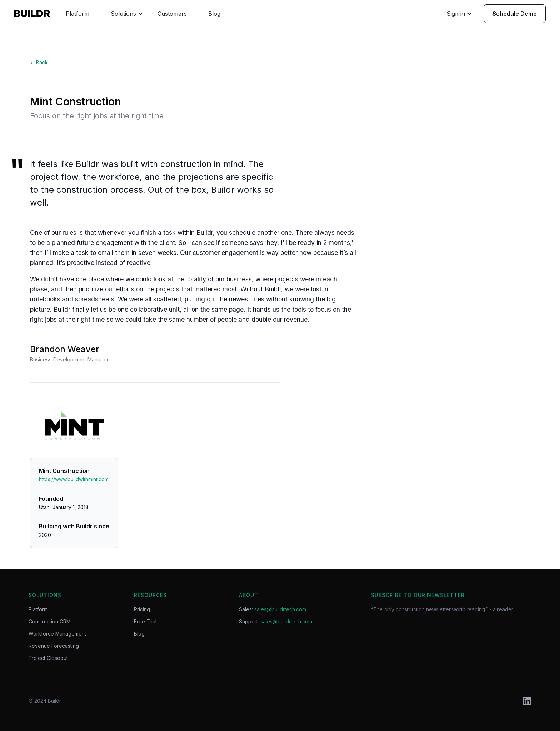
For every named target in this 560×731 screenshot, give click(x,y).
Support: (276, 622)
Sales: (272, 609)
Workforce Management (57, 634)
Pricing (142, 609)
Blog (214, 14)
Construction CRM (50, 622)
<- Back (39, 62)
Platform (77, 14)
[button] (127, 14)
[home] (36, 14)
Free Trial (145, 622)
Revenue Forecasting (54, 646)
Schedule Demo (515, 14)
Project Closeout (48, 658)
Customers (172, 14)
